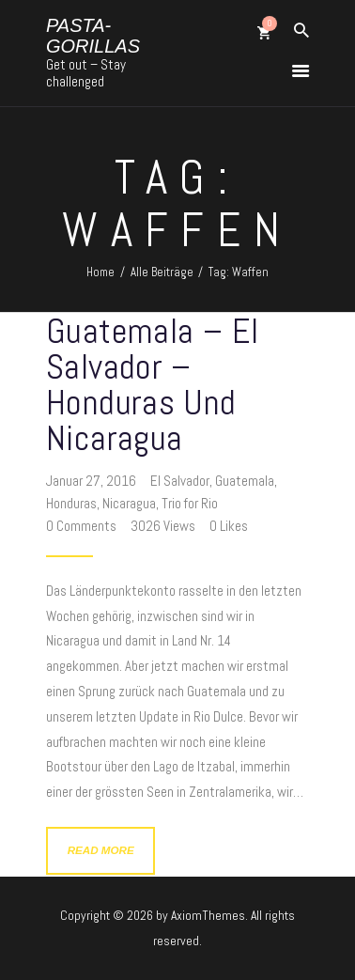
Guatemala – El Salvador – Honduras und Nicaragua (152, 384)
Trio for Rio (190, 503)
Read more (101, 850)
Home (100, 272)
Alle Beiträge (162, 272)
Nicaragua (129, 503)
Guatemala (245, 481)
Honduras (71, 503)
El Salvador (180, 481)
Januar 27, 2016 (93, 481)
